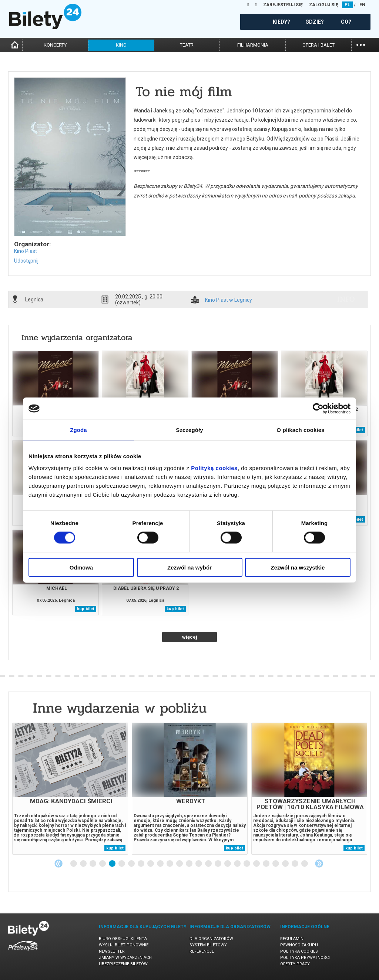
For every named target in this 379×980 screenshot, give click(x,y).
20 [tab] (257, 864)
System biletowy (208, 945)
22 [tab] (276, 864)
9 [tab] (151, 864)
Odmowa (81, 567)
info (346, 299)
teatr (187, 45)
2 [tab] (84, 864)
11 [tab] (170, 864)
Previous (58, 864)
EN (362, 5)
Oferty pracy (295, 964)
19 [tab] (247, 864)
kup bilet (86, 609)
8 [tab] (141, 864)
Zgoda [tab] (78, 430)
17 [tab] (228, 864)
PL (347, 5)
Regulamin (292, 939)
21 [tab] (266, 864)
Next (319, 864)
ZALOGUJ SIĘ (324, 5)
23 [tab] (286, 864)
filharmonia (253, 45)
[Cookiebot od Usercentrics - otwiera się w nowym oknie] (318, 409)
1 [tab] (74, 864)
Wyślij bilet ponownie (124, 945)
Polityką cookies (214, 468)
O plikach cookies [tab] (300, 430)
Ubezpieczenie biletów (123, 964)
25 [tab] (305, 864)
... (361, 44)
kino (121, 45)
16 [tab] (218, 864)
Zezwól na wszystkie (298, 567)
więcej (190, 637)
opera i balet (318, 45)
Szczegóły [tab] (189, 430)
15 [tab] (209, 864)
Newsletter (112, 951)
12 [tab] (180, 864)
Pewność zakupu (299, 945)
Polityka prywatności (305, 958)
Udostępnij (26, 261)
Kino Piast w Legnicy (229, 300)
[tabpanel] (70, 789)
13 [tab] (189, 864)
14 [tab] (199, 864)
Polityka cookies (299, 951)
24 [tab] (295, 864)
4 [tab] (103, 864)
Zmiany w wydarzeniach (125, 958)
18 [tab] (238, 864)
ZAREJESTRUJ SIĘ (283, 5)
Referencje (202, 951)
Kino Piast (26, 251)
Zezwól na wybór (189, 567)
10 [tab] (161, 864)
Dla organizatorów (211, 939)
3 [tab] (93, 864)
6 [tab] (122, 864)
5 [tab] (113, 864)
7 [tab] (132, 864)
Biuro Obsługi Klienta (123, 939)
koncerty (55, 45)
